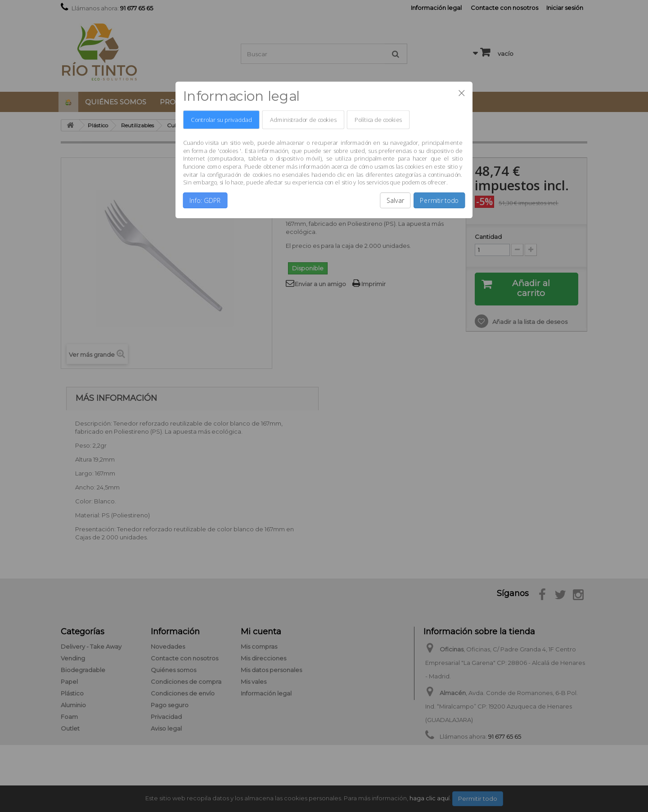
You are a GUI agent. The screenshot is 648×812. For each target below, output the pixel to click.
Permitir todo (439, 200)
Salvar (396, 200)
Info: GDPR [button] (205, 200)
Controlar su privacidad (221, 120)
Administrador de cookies (303, 120)
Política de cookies (378, 120)
